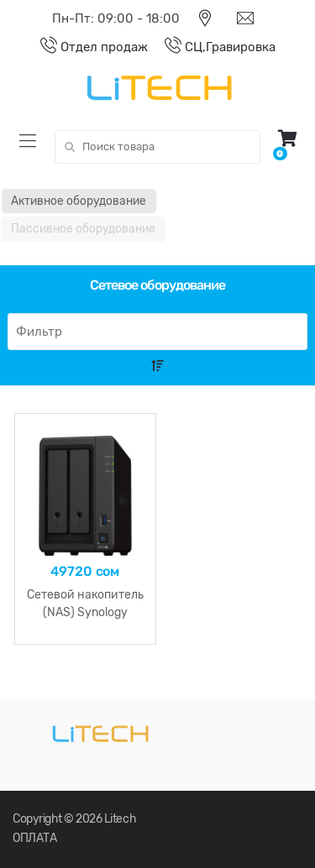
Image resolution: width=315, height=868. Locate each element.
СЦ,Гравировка (212, 47)
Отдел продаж (86, 47)
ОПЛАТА (34, 838)
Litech (120, 819)
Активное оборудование (79, 201)
